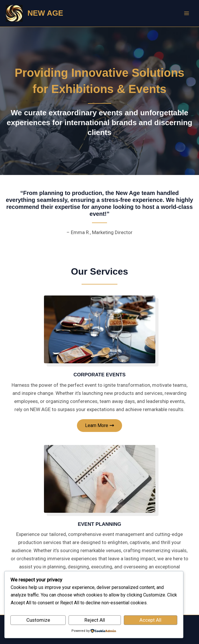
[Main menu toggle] (187, 13)
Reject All (95, 620)
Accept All (150, 620)
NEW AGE (45, 13)
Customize (38, 620)
